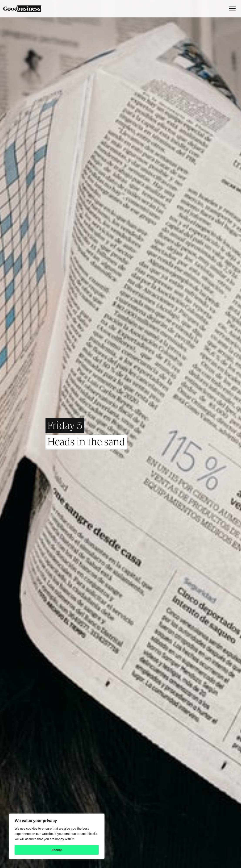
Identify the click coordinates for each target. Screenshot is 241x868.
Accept (57, 850)
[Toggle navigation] (231, 9)
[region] (57, 836)
